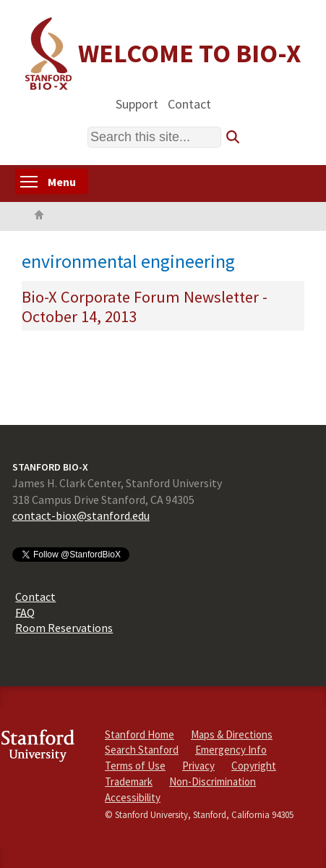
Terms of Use (135, 766)
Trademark (129, 781)
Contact (189, 103)
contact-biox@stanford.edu (81, 515)
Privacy (198, 766)
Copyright (254, 766)
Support (137, 103)
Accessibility (133, 797)
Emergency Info (231, 750)
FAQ (25, 612)
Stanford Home (140, 734)
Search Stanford (142, 750)
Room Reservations (64, 628)
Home (39, 216)
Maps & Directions (232, 734)
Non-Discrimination (213, 781)
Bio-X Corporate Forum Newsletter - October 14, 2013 (145, 307)
